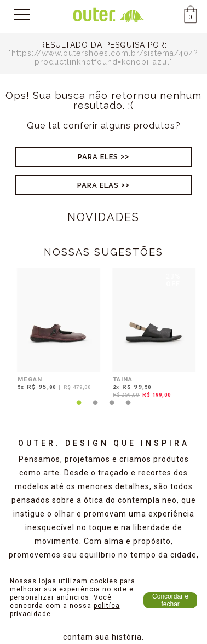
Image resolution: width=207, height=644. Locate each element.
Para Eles (98, 157)
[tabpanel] (56, 331)
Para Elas (98, 185)
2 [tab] (95, 409)
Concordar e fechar (170, 600)
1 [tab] (79, 409)
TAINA (123, 379)
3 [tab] (112, 409)
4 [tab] (128, 409)
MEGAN (30, 379)
